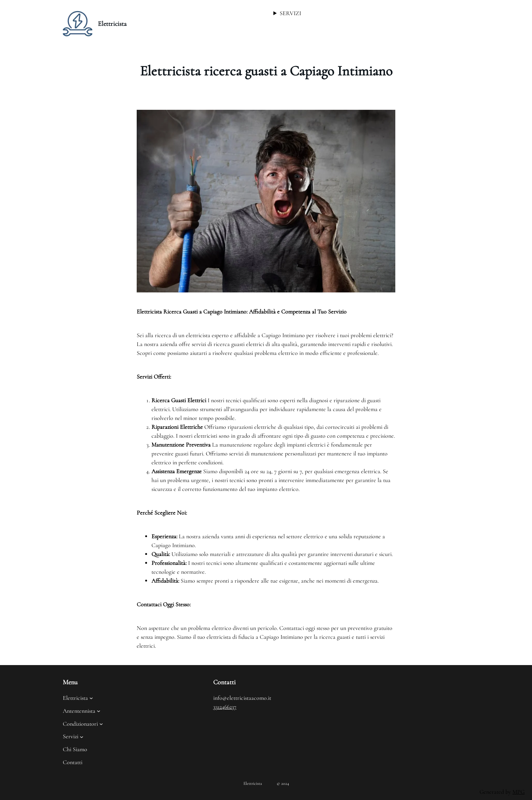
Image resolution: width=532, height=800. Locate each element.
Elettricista (112, 24)
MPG (519, 792)
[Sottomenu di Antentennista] (99, 711)
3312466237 (225, 707)
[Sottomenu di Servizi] (82, 736)
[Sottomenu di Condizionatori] (101, 724)
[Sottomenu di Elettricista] (91, 698)
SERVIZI (290, 13)
